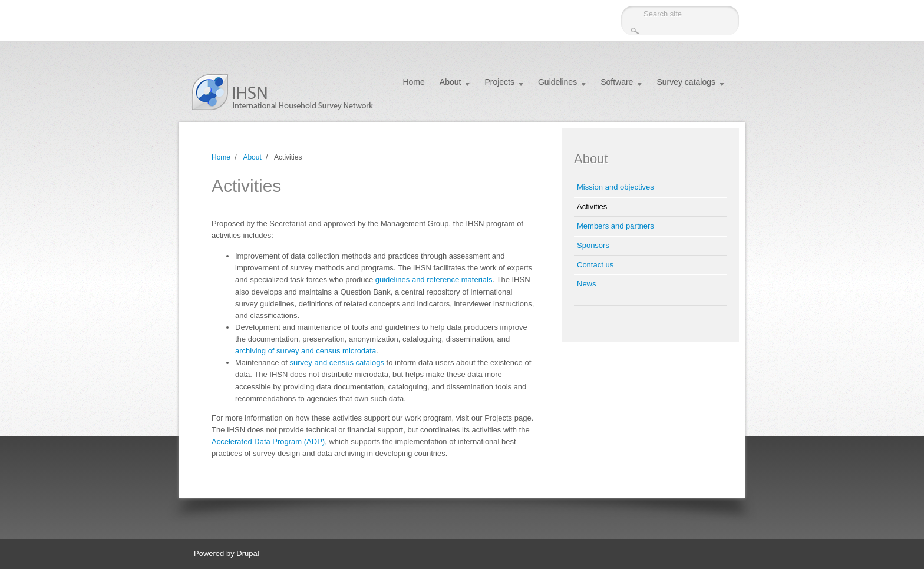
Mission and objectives (616, 187)
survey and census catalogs (337, 363)
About (451, 82)
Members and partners (616, 226)
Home (413, 82)
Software (617, 82)
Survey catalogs (686, 82)
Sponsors (593, 245)
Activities (592, 206)
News (587, 284)
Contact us (595, 265)
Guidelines (557, 82)
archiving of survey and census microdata (306, 351)
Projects (499, 82)
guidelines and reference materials (434, 279)
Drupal (247, 553)
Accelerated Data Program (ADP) (268, 441)
